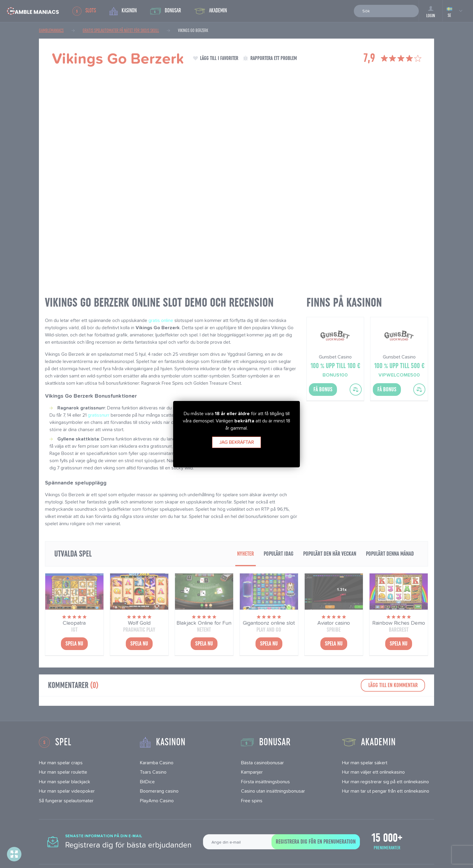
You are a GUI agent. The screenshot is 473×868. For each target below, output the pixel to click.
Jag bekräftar (237, 442)
